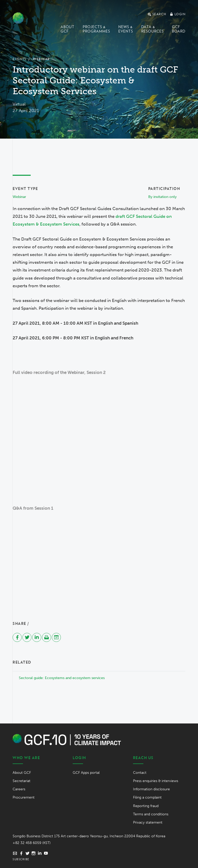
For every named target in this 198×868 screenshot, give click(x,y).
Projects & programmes (96, 29)
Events (19, 59)
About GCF (68, 29)
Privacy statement (148, 822)
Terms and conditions (151, 814)
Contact (140, 773)
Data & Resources (152, 29)
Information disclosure (151, 789)
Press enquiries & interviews (156, 781)
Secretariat (22, 781)
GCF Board (179, 29)
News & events (126, 29)
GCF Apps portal (86, 773)
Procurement (24, 797)
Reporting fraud (146, 806)
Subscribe (21, 859)
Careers (19, 789)
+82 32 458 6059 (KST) (32, 843)
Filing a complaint (147, 797)
